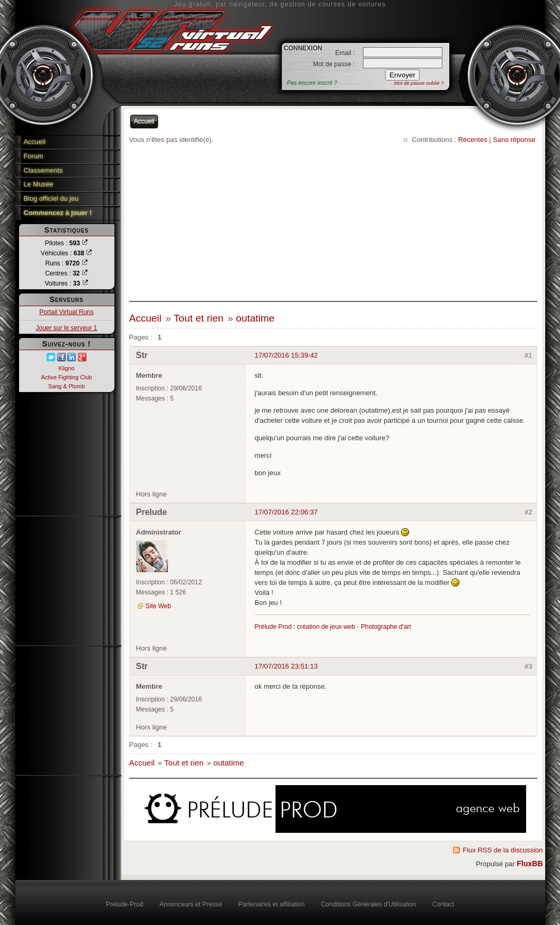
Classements (43, 170)
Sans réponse (514, 140)
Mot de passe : (334, 64)
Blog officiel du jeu (51, 198)
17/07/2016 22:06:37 (286, 512)
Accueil (35, 142)
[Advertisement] (333, 224)
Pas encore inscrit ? (312, 83)
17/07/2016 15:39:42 (286, 355)
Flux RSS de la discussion (503, 850)
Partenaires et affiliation (272, 904)
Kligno (66, 368)
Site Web (158, 606)
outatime (255, 318)
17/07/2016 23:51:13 (286, 666)
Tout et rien (199, 318)
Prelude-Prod (125, 904)
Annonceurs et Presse (191, 904)
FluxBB (530, 864)
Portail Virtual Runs (66, 312)
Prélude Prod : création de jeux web (305, 627)
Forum (34, 156)
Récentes (473, 140)
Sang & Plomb (66, 386)
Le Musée (39, 184)
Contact (443, 904)
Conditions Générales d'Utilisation (369, 904)
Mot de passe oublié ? (419, 83)
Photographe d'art (386, 627)
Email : (345, 53)
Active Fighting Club (66, 377)
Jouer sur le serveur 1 (66, 328)
